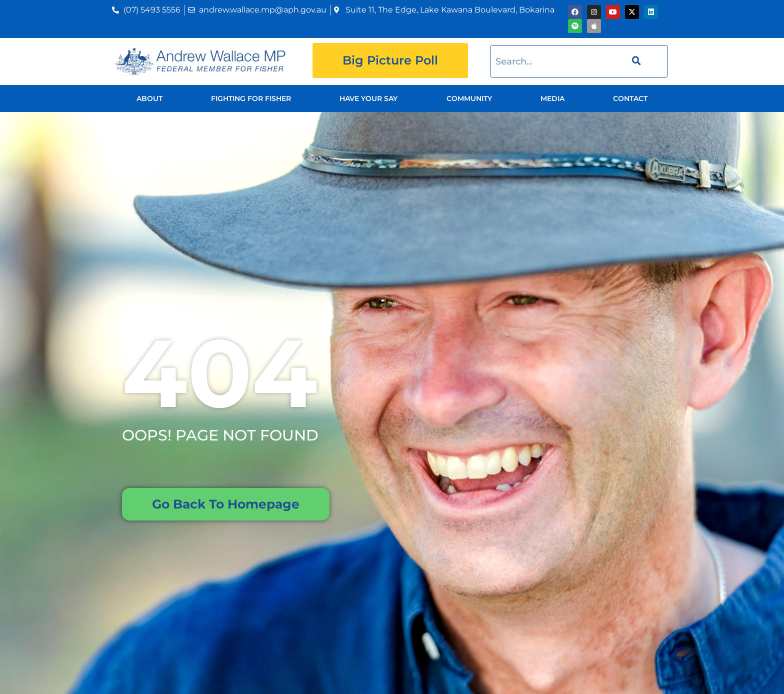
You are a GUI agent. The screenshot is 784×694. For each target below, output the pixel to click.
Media (552, 98)
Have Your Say (368, 98)
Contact (630, 98)
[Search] (635, 61)
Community (469, 98)
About (149, 98)
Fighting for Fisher (251, 98)
